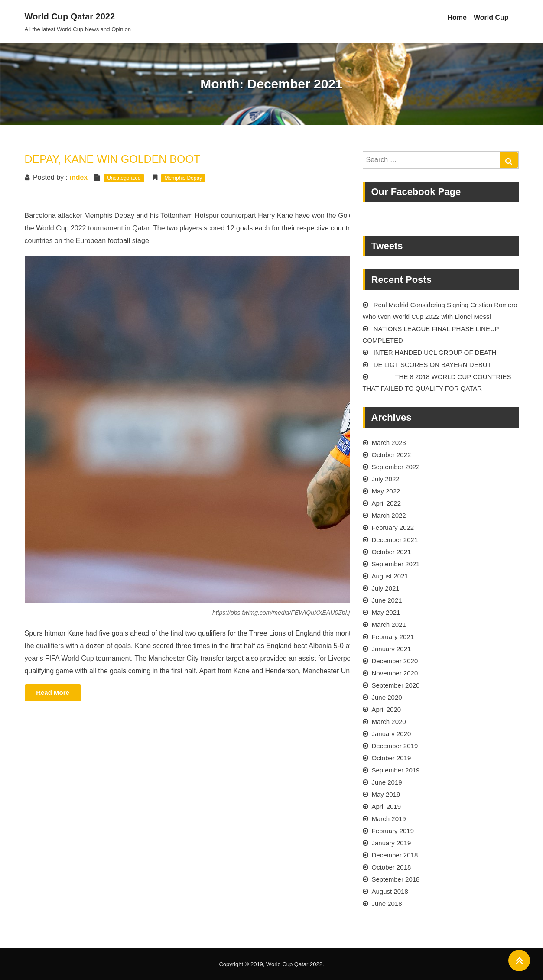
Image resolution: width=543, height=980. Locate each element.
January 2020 (392, 734)
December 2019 (395, 746)
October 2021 (392, 552)
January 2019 (392, 843)
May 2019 (386, 794)
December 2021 (395, 540)
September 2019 (396, 770)
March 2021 (389, 625)
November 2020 (395, 673)
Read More (58, 694)
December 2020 (395, 661)
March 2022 (389, 515)
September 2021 (396, 564)
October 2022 (392, 455)
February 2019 (393, 831)
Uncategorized (124, 178)
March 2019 (389, 819)
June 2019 (387, 782)
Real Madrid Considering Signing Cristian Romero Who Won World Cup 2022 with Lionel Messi (440, 311)
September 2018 (396, 879)
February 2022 (393, 527)
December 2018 (395, 855)
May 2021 (386, 612)
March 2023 (389, 443)
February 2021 (393, 637)
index (78, 177)
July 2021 (386, 588)
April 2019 (387, 806)
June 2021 (387, 600)
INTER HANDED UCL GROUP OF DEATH (435, 352)
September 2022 (396, 467)
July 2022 (386, 479)
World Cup (491, 18)
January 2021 (392, 649)
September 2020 (396, 685)
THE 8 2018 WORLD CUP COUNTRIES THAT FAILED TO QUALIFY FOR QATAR (437, 383)
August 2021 (390, 576)
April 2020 (387, 709)
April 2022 (387, 503)
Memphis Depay (183, 178)
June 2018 (387, 904)
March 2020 (389, 722)
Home (457, 18)
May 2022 (386, 491)
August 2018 (390, 891)
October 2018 (392, 867)
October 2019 (392, 758)
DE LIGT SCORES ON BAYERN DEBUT (432, 365)
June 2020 (387, 697)
